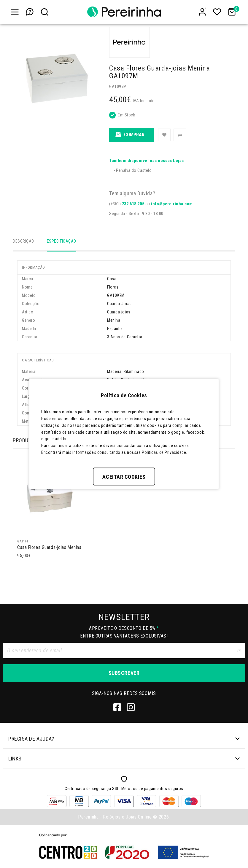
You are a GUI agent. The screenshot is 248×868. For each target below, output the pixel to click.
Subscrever (124, 674)
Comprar (130, 135)
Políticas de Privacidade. (164, 452)
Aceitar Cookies (124, 477)
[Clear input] (239, 651)
